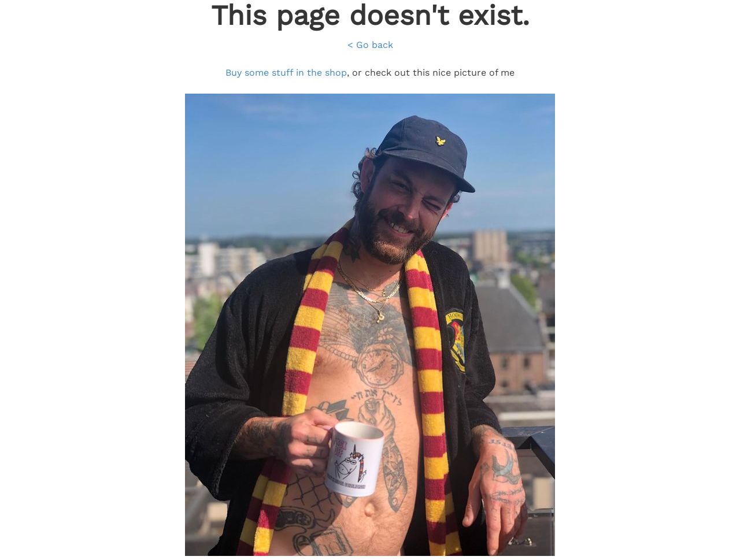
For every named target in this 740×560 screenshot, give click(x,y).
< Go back (370, 45)
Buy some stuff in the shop (286, 73)
